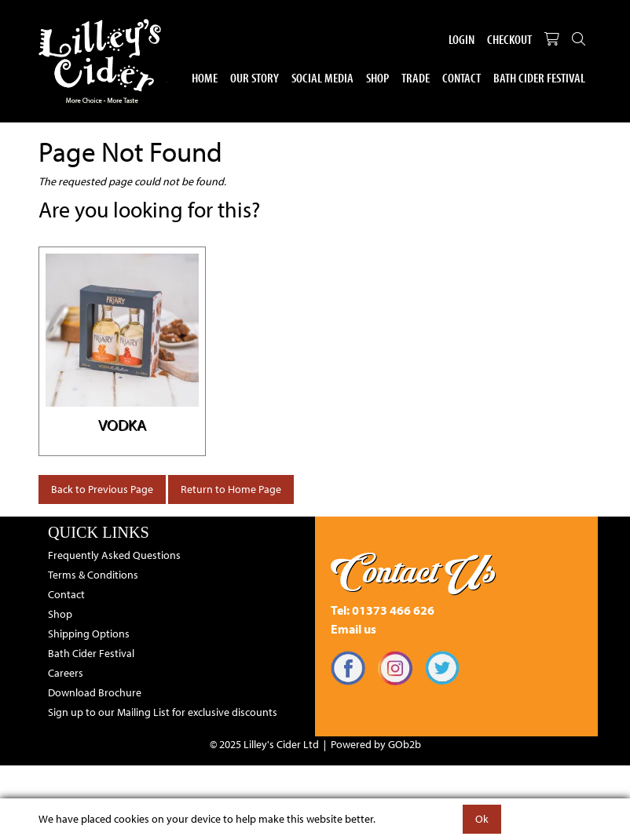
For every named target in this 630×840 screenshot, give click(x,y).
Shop (377, 77)
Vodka (122, 424)
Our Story (255, 77)
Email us (353, 629)
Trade (416, 77)
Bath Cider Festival (539, 77)
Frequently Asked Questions (114, 555)
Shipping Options (89, 634)
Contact (462, 77)
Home (205, 77)
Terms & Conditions (93, 575)
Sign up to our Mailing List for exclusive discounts (163, 712)
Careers (66, 673)
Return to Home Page (231, 489)
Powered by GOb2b (376, 744)
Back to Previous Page (102, 489)
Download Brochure (95, 692)
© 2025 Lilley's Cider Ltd (264, 744)
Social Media (322, 77)
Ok (482, 819)
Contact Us (414, 572)
